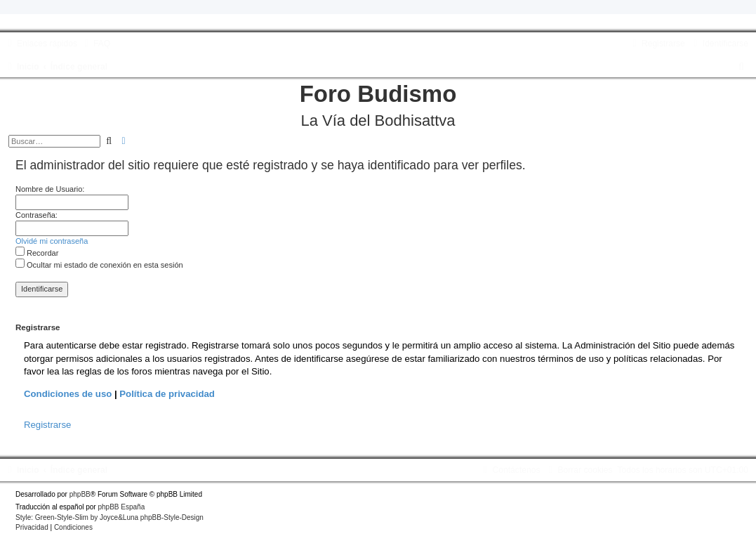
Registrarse (47, 425)
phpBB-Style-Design (172, 517)
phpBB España (121, 507)
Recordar (37, 253)
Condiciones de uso (68, 394)
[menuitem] (95, 44)
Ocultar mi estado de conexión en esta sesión (99, 265)
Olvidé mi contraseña (52, 241)
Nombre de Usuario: (50, 189)
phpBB (80, 494)
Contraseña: (37, 215)
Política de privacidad (167, 394)
